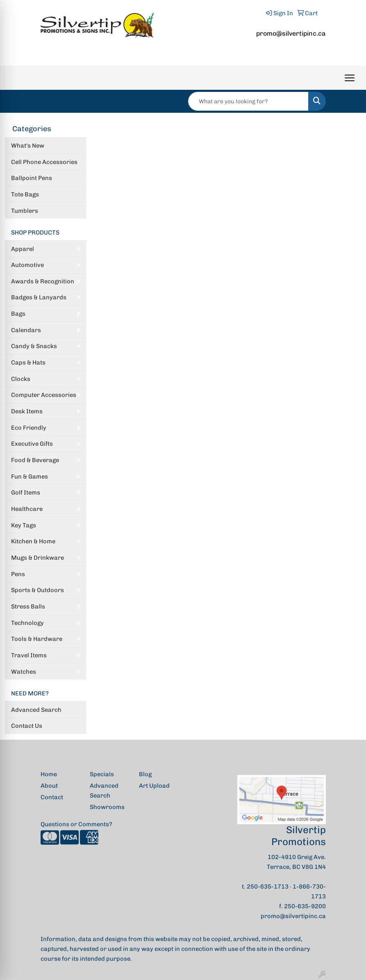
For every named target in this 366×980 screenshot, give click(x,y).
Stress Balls (28, 606)
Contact (52, 797)
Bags (18, 314)
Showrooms (107, 807)
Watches (24, 672)
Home (49, 774)
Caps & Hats (28, 362)
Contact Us (27, 726)
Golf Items (26, 492)
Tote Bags (25, 194)
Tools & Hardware (37, 639)
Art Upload (154, 786)
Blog (145, 774)
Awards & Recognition (43, 281)
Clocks (21, 379)
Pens (18, 574)
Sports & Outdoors (38, 590)
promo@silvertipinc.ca (291, 33)
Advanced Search (36, 710)
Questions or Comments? (76, 824)
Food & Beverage (35, 460)
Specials (102, 774)
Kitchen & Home (33, 541)
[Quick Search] (248, 101)
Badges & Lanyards (39, 297)
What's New (28, 146)
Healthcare (27, 509)
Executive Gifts (32, 444)
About (49, 786)
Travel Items (29, 655)
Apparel (23, 249)
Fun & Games (30, 476)
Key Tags (24, 525)
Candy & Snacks (34, 346)
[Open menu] (350, 78)
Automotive (27, 265)
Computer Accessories (44, 395)
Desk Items (27, 411)
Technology (27, 623)
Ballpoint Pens (32, 178)
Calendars (26, 330)
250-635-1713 (268, 887)
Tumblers (25, 211)
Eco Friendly (29, 428)
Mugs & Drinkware (38, 558)
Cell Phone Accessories (44, 162)
